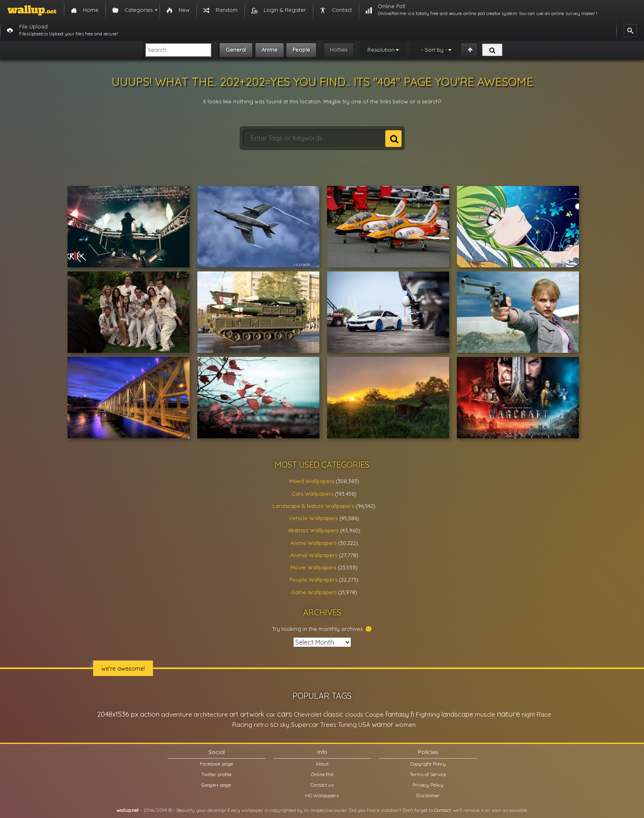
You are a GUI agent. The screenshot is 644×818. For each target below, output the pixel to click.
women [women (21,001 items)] (405, 725)
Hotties (339, 50)
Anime (270, 50)
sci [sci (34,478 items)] (274, 724)
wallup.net (128, 810)
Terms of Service (428, 774)
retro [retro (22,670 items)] (261, 725)
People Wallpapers (313, 580)
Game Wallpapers (314, 592)
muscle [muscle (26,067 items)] (485, 714)
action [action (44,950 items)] (150, 714)
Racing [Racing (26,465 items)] (242, 725)
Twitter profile (216, 774)
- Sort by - (434, 50)
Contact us (322, 785)
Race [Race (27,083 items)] (544, 714)
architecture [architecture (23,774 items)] (211, 714)
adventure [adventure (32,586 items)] (177, 714)
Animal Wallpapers (314, 555)
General (236, 50)
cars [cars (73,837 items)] (285, 714)
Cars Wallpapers (312, 494)
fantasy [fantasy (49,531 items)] (397, 714)
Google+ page (216, 785)
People (301, 50)
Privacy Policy (428, 785)
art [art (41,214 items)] (234, 714)
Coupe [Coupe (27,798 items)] (374, 714)
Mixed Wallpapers (312, 481)
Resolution (381, 50)
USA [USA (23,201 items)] (364, 725)
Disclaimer (428, 795)
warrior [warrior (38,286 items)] (383, 724)
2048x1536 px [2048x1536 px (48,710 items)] (118, 714)
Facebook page (216, 764)
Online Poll (322, 774)
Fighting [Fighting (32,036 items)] (428, 714)
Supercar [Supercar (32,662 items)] (305, 724)
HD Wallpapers (322, 795)
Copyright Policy (428, 764)
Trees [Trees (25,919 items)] (328, 725)
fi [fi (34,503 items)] (412, 714)
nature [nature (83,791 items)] (508, 714)
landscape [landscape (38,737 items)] (457, 714)
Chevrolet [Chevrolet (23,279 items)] (308, 714)
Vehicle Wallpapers (313, 518)
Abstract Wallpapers (313, 530)
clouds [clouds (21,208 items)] (354, 714)
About (322, 764)
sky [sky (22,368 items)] (285, 725)
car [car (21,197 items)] (271, 714)
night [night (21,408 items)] (528, 714)
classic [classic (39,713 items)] (333, 714)
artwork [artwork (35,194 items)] (252, 714)
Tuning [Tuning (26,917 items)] (347, 725)
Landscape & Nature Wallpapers (313, 506)
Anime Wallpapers (313, 543)
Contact (442, 810)
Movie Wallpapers (313, 567)
